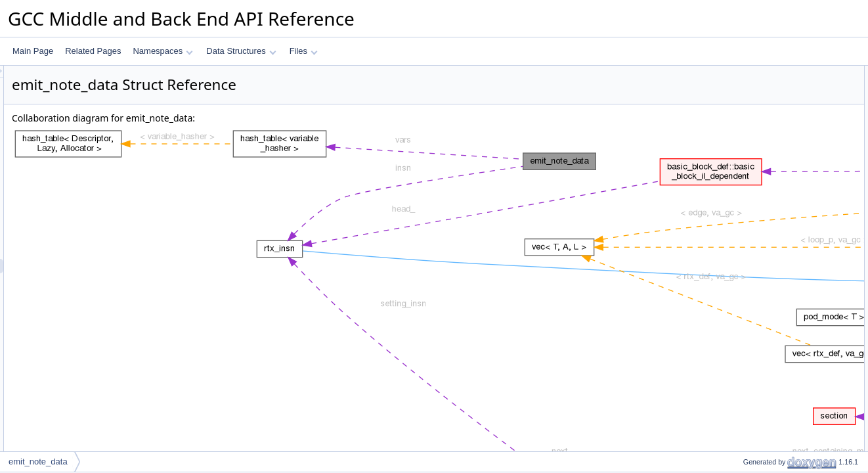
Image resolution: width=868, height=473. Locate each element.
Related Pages (93, 51)
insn (739, 87)
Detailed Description (757, 131)
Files (304, 51)
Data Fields (742, 73)
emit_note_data (38, 462)
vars (740, 116)
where (743, 102)
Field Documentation (758, 145)
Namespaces (163, 51)
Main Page (33, 51)
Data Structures (241, 51)
